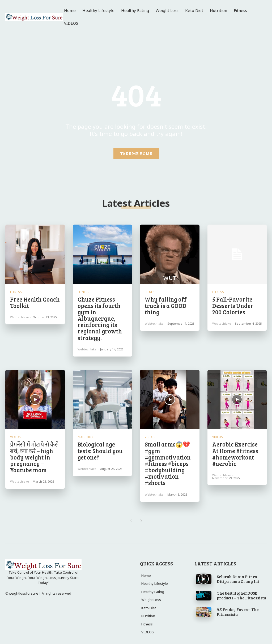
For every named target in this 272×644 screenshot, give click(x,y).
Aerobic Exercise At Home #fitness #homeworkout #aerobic (237, 449)
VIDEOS (15, 433)
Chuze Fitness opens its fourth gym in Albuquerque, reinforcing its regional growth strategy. (98, 316)
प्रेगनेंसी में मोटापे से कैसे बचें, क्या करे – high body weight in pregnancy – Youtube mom (32, 452)
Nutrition (86, 433)
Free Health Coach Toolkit (33, 302)
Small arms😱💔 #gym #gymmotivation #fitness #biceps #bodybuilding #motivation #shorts (166, 457)
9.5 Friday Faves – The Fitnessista (238, 604)
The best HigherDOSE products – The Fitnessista (241, 587)
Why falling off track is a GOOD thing (164, 305)
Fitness (16, 292)
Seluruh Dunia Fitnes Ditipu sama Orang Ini (238, 571)
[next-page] (141, 513)
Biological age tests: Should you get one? (102, 443)
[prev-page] (131, 513)
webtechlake (20, 316)
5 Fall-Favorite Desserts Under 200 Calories (236, 305)
